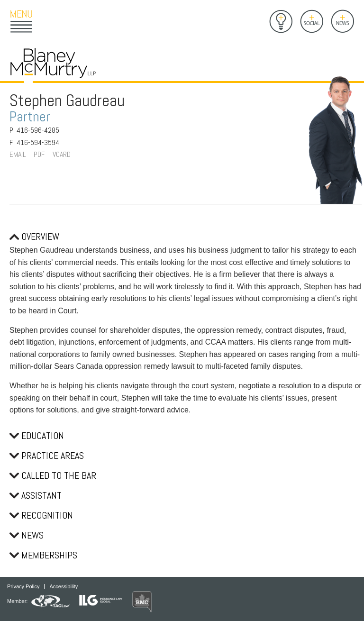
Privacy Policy (23, 587)
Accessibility (64, 587)
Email (18, 154)
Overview (34, 237)
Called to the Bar (53, 475)
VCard (62, 154)
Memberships (43, 555)
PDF (39, 154)
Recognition (41, 515)
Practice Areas (47, 456)
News (27, 535)
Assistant (36, 495)
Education (37, 436)
